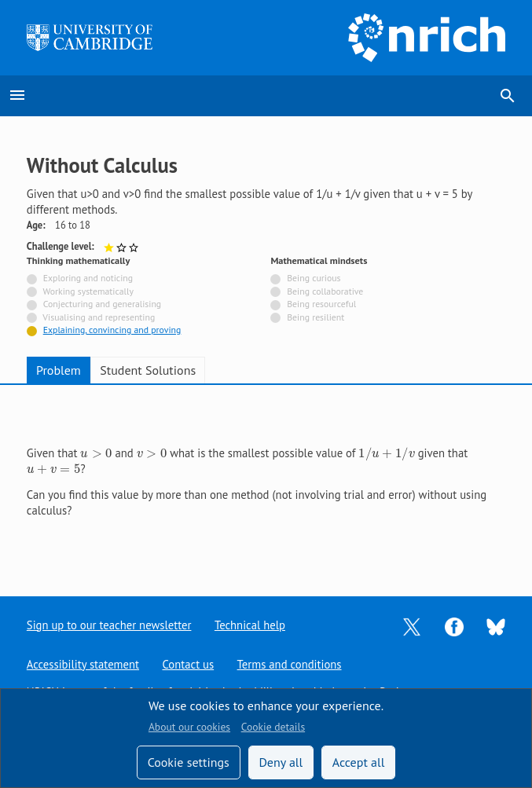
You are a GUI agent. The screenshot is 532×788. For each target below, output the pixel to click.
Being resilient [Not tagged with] (316, 317)
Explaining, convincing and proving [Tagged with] (112, 330)
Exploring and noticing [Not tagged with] (88, 278)
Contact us (189, 664)
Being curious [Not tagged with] (314, 278)
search (508, 96)
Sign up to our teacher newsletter (109, 625)
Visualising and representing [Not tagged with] (99, 317)
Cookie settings (189, 762)
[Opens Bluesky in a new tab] (496, 626)
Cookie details (273, 727)
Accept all (359, 762)
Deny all (281, 762)
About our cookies (189, 727)
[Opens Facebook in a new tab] (454, 625)
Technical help (250, 625)
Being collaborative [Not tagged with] (325, 291)
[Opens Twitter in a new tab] (412, 625)
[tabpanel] (266, 478)
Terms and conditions (290, 664)
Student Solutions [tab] (148, 370)
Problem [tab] (59, 370)
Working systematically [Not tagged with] (88, 291)
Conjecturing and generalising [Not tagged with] (102, 304)
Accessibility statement (83, 664)
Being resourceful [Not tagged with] (321, 304)
